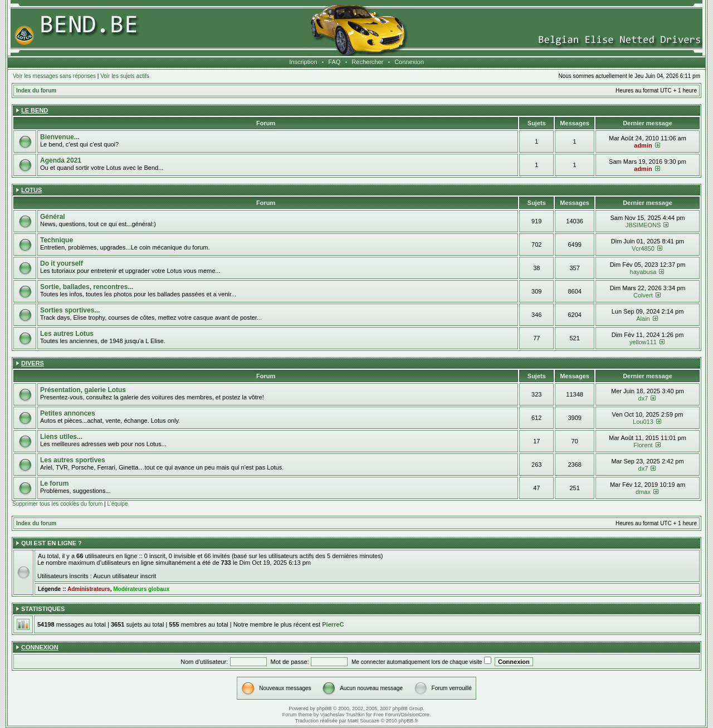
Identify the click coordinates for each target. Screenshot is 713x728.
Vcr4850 (643, 248)
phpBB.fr (408, 721)
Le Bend (35, 110)
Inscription (303, 62)
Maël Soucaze (363, 721)
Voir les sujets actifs (125, 76)
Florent (643, 445)
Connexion (409, 62)
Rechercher (367, 62)
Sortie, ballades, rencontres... (87, 287)
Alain (643, 319)
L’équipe (117, 504)
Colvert (643, 295)
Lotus (31, 190)
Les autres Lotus (67, 334)
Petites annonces (68, 413)
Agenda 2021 (61, 160)
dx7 (643, 398)
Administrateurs (89, 589)
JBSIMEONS (643, 225)
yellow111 (643, 342)
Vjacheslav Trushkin (343, 715)
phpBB (324, 709)
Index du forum (36, 91)
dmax (643, 492)
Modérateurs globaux (141, 589)
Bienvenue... (60, 137)
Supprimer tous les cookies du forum (57, 504)
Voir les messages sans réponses (54, 76)
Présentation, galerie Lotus (83, 390)
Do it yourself (62, 263)
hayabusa (643, 272)
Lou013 (643, 422)
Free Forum (386, 715)
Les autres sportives (73, 460)
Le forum (54, 483)
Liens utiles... (61, 437)
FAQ (334, 62)
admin (643, 145)
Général (53, 217)
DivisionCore (415, 715)
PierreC (333, 624)
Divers (33, 363)
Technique (57, 240)
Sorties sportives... (70, 310)
